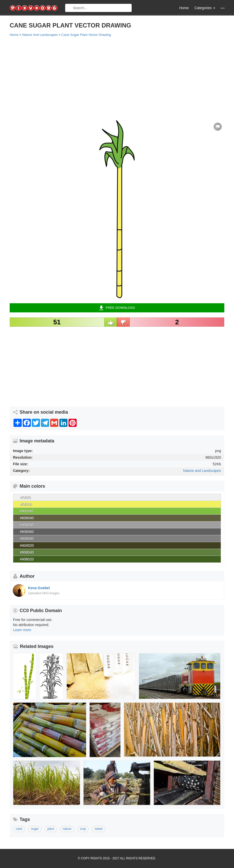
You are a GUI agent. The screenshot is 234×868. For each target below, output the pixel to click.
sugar (35, 829)
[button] (223, 8)
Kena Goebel (39, 588)
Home (184, 8)
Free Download (117, 308)
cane (19, 829)
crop (83, 829)
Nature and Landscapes (202, 471)
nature (67, 829)
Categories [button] (205, 8)
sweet (98, 829)
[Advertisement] (117, 78)
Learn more (22, 630)
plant (51, 829)
